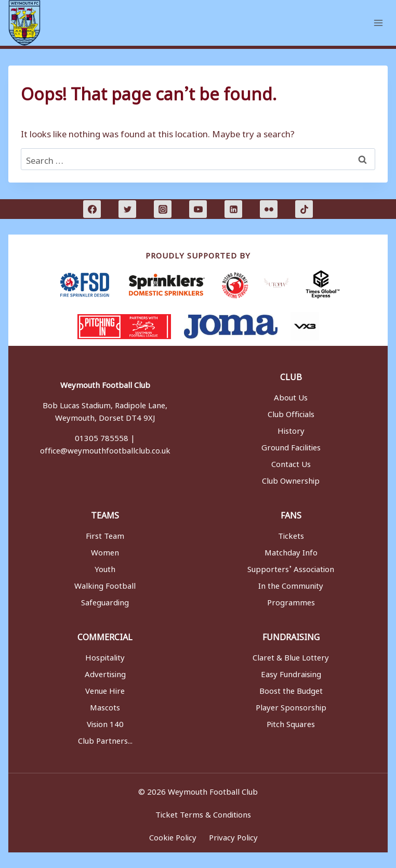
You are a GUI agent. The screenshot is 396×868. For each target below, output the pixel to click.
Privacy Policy (236, 836)
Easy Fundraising (291, 672)
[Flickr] (269, 209)
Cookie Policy (173, 836)
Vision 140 (105, 722)
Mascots (105, 706)
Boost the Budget (291, 689)
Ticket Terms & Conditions (205, 813)
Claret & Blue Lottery (291, 656)
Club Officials (291, 412)
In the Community (291, 584)
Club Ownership (291, 479)
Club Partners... (105, 739)
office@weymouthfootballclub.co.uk (105, 449)
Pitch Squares (291, 722)
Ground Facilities (291, 446)
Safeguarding (105, 601)
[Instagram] (163, 209)
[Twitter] (127, 209)
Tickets (291, 534)
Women (105, 551)
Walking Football (105, 584)
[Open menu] (378, 23)
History (291, 429)
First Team (105, 534)
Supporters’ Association (291, 567)
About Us (291, 396)
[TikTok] (304, 209)
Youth (105, 567)
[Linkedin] (233, 209)
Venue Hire (105, 689)
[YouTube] (198, 209)
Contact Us (291, 462)
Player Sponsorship (291, 706)
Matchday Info (291, 551)
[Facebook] (92, 209)
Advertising (105, 672)
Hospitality (105, 656)
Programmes (291, 601)
